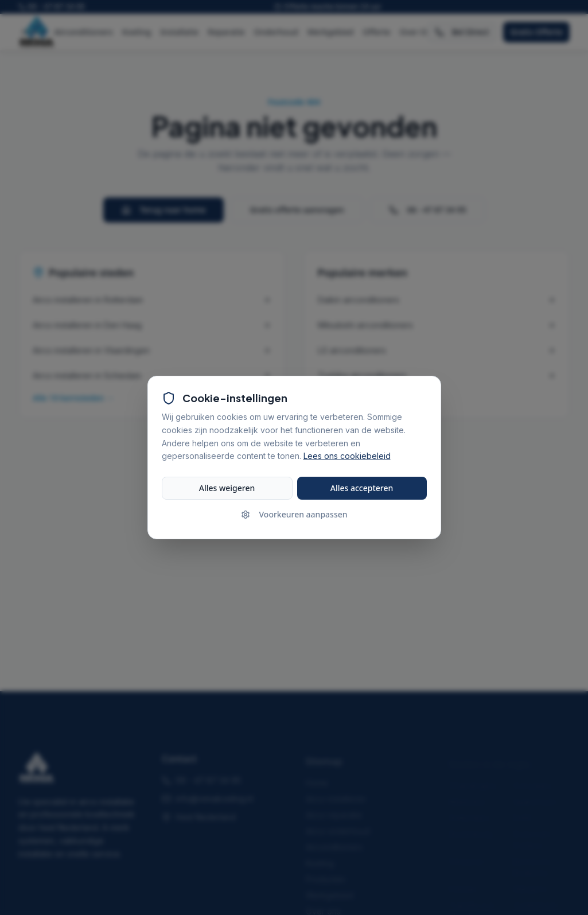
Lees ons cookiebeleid (347, 456)
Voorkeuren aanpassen (294, 514)
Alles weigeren (227, 488)
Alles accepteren (362, 488)
